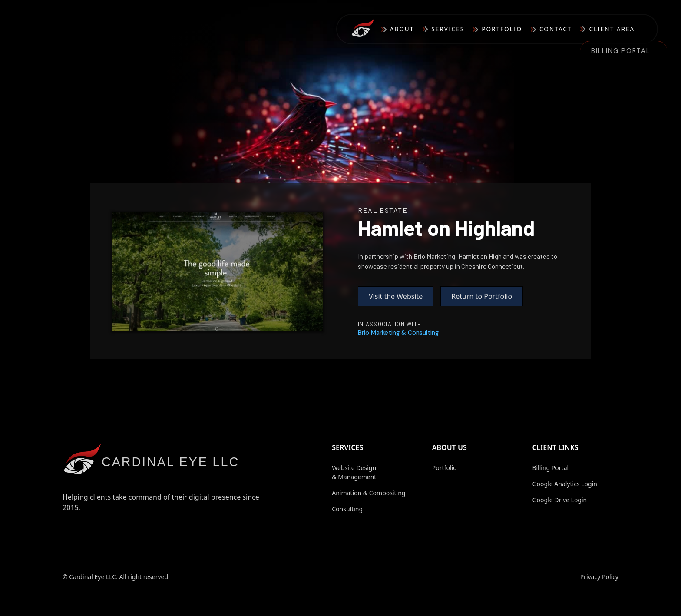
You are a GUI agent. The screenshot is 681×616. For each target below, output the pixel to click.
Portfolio (502, 29)
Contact (555, 29)
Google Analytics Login (565, 484)
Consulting (347, 509)
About (402, 29)
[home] (366, 29)
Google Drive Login (559, 500)
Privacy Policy (599, 577)
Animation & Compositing (369, 493)
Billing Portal (621, 51)
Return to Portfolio (482, 296)
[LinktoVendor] (398, 333)
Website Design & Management (354, 472)
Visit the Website (396, 296)
